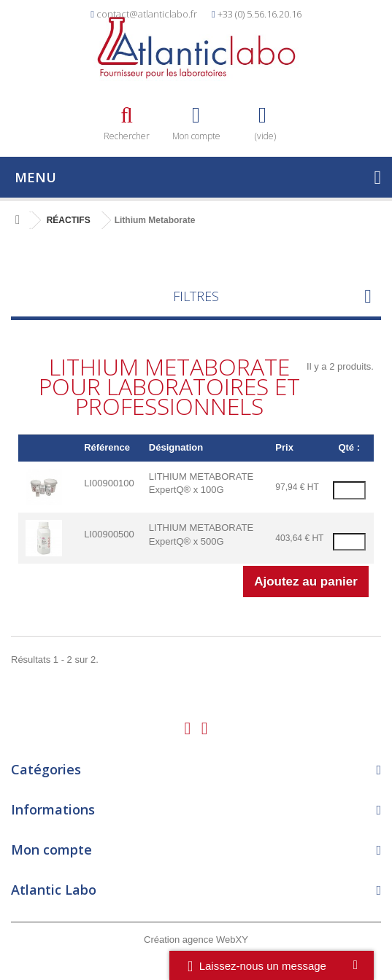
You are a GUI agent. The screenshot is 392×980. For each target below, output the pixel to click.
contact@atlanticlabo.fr (147, 14)
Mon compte (51, 849)
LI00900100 (109, 483)
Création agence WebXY (196, 940)
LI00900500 (109, 534)
